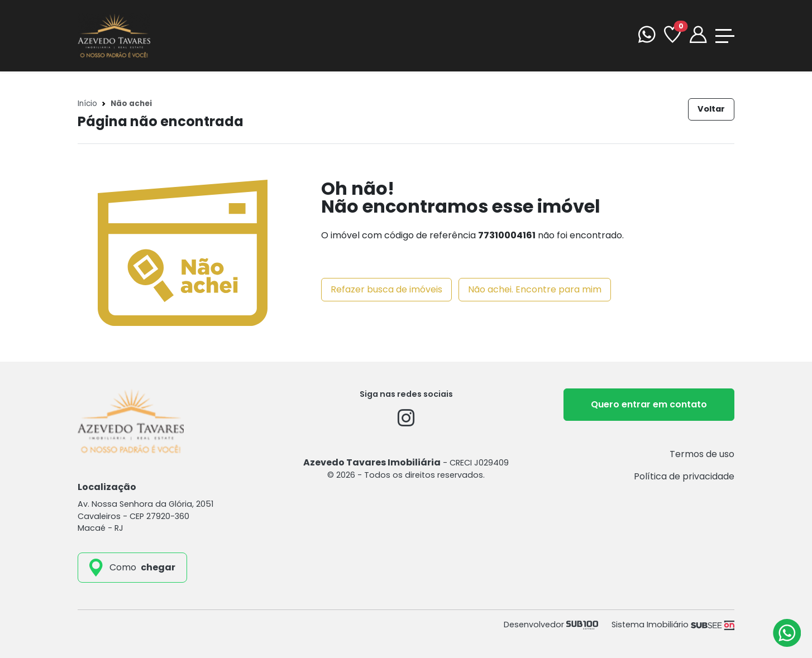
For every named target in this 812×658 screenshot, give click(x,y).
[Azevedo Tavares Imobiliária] (114, 35)
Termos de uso (702, 454)
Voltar (711, 109)
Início (87, 104)
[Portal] (698, 36)
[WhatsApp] (647, 36)
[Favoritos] (672, 36)
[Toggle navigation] (725, 36)
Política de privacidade (684, 476)
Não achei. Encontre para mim (535, 289)
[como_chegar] (132, 568)
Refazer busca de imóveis (386, 289)
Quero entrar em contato (649, 404)
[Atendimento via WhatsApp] (787, 633)
